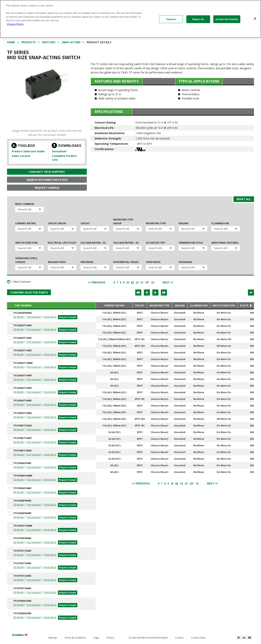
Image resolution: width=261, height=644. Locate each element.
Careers (179, 638)
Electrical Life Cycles (62, 243)
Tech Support (34, 317)
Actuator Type (155, 243)
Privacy (110, 638)
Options (171, 19)
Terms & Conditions (75, 638)
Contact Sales (198, 638)
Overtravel (153, 262)
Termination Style (191, 243)
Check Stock (50, 317)
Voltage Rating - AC (93, 243)
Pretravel (87, 262)
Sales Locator (21, 156)
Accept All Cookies (227, 19)
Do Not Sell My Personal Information (148, 638)
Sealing (183, 223)
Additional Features (225, 243)
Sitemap (53, 638)
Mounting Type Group (123, 221)
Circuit (85, 223)
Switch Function (26, 243)
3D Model (19, 317)
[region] (130, 19)
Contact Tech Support (47, 172)
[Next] (168, 282)
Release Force (57, 262)
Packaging (185, 262)
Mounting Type (156, 223)
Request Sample (47, 188)
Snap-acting (71, 42)
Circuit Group (57, 223)
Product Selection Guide (28, 151)
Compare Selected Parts (29, 292)
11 (132, 282)
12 (137, 282)
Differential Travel (126, 262)
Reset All (244, 199)
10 (128, 282)
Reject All (198, 19)
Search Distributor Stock (47, 180)
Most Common (25, 204)
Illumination (220, 223)
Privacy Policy (15, 24)
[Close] (255, 19)
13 (142, 282)
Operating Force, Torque (26, 260)
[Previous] (96, 282)
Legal (96, 638)
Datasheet (59, 151)
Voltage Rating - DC (126, 243)
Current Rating (25, 223)
